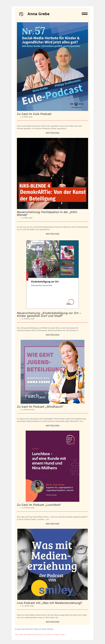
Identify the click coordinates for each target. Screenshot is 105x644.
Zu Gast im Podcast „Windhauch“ (40, 407)
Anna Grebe (38, 14)
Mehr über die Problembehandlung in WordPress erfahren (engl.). (40, 635)
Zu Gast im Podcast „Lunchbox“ (39, 505)
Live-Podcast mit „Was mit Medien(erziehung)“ (50, 603)
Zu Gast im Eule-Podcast (34, 114)
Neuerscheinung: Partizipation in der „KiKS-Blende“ (47, 214)
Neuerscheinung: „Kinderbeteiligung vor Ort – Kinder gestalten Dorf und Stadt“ (49, 315)
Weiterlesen (53, 133)
